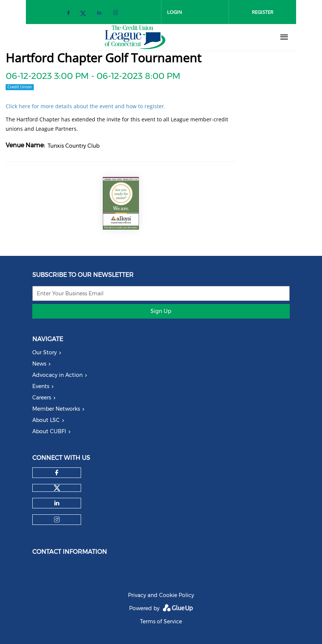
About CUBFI (49, 431)
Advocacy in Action (57, 375)
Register (263, 12)
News (39, 364)
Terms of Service (161, 621)
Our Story (44, 352)
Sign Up (161, 311)
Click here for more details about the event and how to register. (86, 106)
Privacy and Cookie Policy (161, 595)
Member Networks (56, 409)
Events (41, 386)
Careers (42, 398)
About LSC (46, 420)
